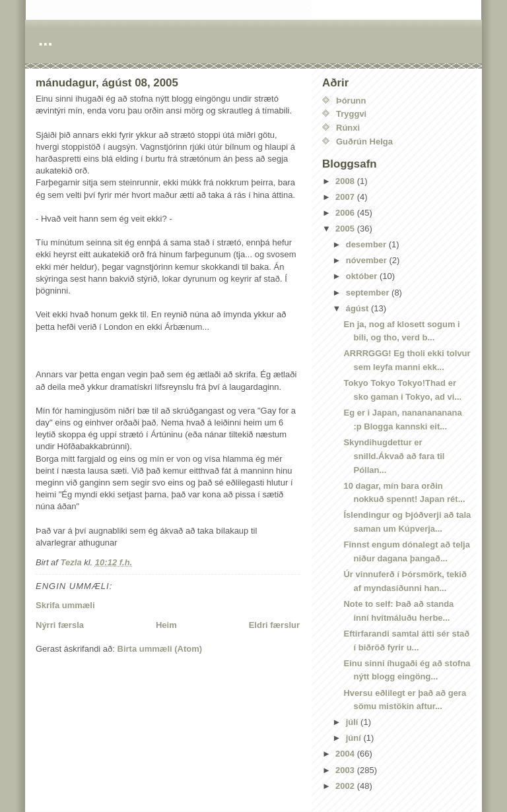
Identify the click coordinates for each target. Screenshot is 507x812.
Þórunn (351, 101)
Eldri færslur (274, 625)
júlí (353, 722)
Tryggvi (351, 114)
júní (355, 738)
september (369, 293)
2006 (346, 213)
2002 (346, 786)
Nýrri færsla (60, 625)
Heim (166, 625)
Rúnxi (348, 128)
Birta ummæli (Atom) (160, 649)
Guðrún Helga (364, 141)
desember (367, 244)
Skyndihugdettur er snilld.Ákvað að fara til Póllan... (394, 456)
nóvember (368, 260)
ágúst (358, 308)
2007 (346, 197)
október (363, 276)
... (46, 40)
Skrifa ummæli (65, 605)
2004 (346, 754)
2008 (346, 181)
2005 (346, 229)
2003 (346, 770)
